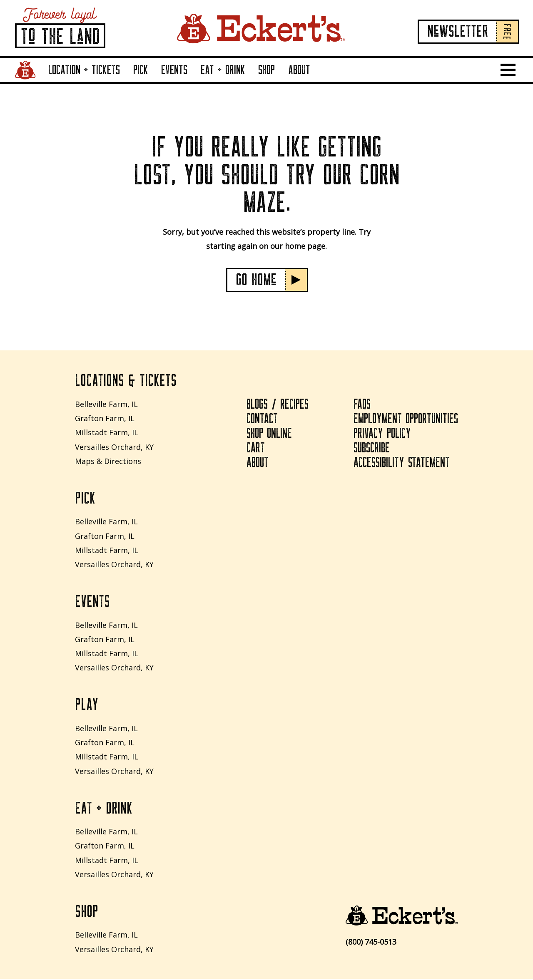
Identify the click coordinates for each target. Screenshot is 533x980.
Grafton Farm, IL (105, 419)
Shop (266, 70)
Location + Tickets (84, 70)
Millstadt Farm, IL (107, 433)
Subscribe (372, 449)
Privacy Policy (382, 434)
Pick (141, 70)
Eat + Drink (223, 70)
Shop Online (268, 434)
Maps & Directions (108, 461)
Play (87, 706)
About (299, 70)
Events (174, 70)
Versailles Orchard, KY (114, 447)
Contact (261, 420)
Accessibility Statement (402, 464)
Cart (255, 449)
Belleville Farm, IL (106, 404)
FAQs (362, 405)
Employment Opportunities (406, 420)
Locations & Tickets (126, 382)
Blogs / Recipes (277, 405)
